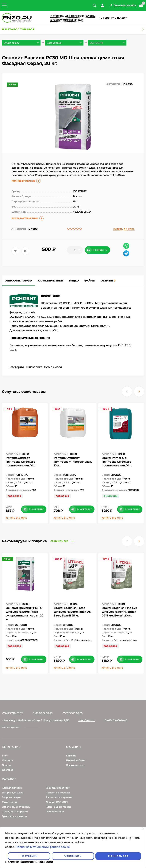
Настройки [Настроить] (29, 856)
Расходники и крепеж (59, 797)
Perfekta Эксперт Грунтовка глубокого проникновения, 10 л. (21, 462)
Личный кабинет (76, 760)
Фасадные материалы (15, 812)
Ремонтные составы (58, 793)
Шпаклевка (34, 367)
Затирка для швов (13, 793)
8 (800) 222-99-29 (42, 713)
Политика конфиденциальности (29, 862)
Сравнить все (63, 541)
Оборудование (55, 812)
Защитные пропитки (58, 788)
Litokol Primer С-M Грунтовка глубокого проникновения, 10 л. (117, 462)
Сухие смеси (53, 367)
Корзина (71, 756)
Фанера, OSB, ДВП (57, 802)
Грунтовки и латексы (14, 816)
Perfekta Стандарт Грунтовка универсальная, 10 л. (73, 462)
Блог (5, 756)
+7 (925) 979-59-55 (72, 713)
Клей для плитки (12, 788)
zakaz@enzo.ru (87, 720)
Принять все (118, 856)
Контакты (8, 760)
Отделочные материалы (16, 807)
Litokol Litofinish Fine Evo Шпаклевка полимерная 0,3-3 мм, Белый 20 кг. (119, 612)
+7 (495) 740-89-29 (112, 18)
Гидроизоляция (11, 797)
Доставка (8, 770)
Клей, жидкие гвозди (58, 807)
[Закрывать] (143, 829)
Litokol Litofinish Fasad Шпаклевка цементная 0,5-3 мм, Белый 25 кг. (73, 612)
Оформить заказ (76, 765)
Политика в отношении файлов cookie (42, 847)
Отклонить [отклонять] (73, 856)
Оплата (6, 765)
